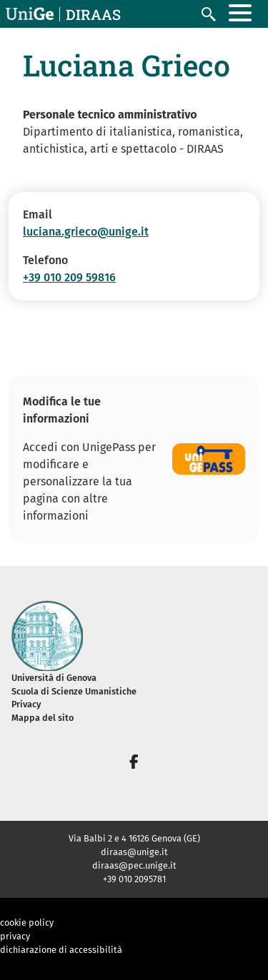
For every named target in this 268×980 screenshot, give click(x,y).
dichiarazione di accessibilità (61, 950)
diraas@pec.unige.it (134, 865)
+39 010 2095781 (134, 879)
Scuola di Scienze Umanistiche (74, 691)
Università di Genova (54, 678)
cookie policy (27, 923)
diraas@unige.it (134, 852)
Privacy (26, 704)
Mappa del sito (43, 718)
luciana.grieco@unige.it (86, 232)
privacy (15, 936)
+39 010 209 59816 (69, 277)
